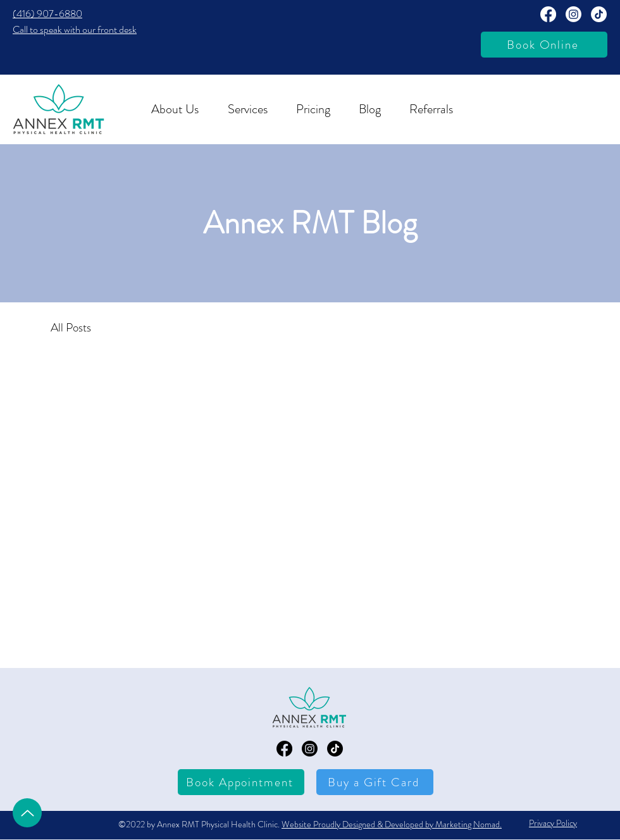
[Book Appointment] (241, 782)
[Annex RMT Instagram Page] (310, 749)
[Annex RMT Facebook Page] (548, 14)
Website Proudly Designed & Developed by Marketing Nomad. (392, 824)
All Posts (71, 327)
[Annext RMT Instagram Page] (573, 14)
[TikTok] (599, 14)
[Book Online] (544, 45)
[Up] (27, 813)
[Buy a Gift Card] (375, 782)
